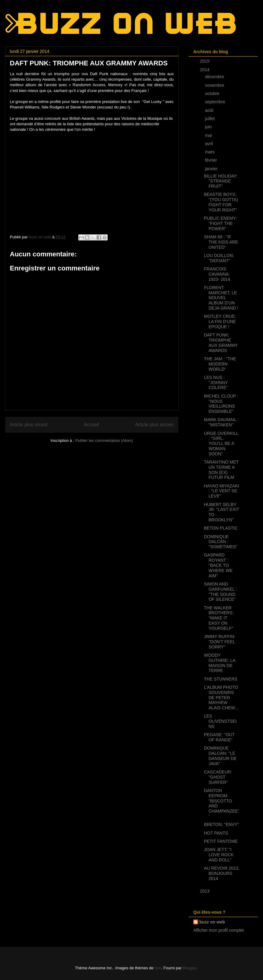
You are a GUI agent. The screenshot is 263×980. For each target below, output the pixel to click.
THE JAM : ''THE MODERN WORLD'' (220, 364)
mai (209, 135)
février (211, 160)
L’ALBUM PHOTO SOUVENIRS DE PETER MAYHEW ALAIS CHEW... (221, 697)
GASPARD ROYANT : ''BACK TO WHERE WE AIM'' (218, 565)
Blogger (189, 968)
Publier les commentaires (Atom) (104, 440)
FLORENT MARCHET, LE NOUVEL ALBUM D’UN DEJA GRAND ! (221, 298)
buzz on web (212, 922)
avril (209, 144)
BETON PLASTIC (221, 528)
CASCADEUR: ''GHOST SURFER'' (218, 777)
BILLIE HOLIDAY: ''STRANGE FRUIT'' (221, 181)
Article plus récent (29, 425)
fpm (158, 968)
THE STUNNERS (221, 679)
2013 (205, 891)
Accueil (91, 425)
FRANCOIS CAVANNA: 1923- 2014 (217, 274)
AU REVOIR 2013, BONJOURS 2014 (222, 873)
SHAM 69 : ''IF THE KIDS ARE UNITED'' (221, 242)
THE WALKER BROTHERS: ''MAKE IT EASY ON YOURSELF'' (219, 618)
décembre (215, 77)
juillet (210, 119)
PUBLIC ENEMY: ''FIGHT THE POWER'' (220, 223)
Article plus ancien (154, 425)
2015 (205, 61)
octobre (213, 94)
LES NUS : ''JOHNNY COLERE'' (216, 383)
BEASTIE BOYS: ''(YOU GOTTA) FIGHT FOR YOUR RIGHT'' (221, 202)
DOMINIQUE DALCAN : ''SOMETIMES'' (221, 542)
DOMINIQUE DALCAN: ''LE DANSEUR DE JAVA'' (220, 756)
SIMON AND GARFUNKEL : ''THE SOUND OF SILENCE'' (220, 592)
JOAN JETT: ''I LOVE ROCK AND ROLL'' (219, 855)
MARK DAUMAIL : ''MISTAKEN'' (221, 422)
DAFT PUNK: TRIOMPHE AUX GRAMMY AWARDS (221, 343)
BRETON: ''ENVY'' (222, 824)
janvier (212, 169)
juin (209, 127)
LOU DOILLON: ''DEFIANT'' (219, 258)
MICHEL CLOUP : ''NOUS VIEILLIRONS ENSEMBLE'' (221, 404)
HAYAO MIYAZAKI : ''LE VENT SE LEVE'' (222, 491)
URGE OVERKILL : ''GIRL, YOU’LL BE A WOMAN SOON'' (221, 444)
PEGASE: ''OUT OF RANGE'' (219, 737)
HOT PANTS (216, 833)
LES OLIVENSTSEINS (220, 721)
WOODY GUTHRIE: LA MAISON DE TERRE (220, 663)
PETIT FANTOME (221, 841)
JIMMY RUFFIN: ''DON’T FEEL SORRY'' (220, 642)
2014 (205, 70)
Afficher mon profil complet (219, 930)
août (210, 110)
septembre (216, 102)
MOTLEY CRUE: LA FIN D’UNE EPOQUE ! (220, 321)
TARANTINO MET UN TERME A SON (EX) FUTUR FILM (221, 470)
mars (210, 152)
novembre (215, 85)
